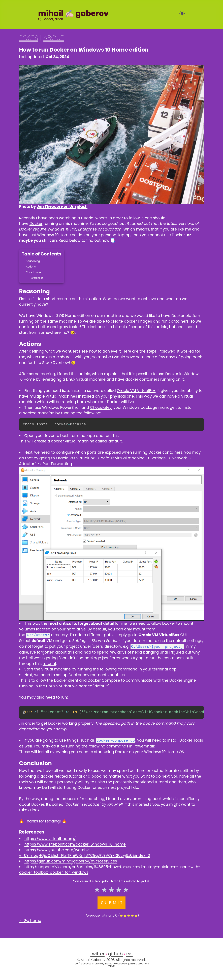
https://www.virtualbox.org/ (50, 838)
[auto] (182, 13)
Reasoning (33, 261)
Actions (31, 267)
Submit (113, 902)
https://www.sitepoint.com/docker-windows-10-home (75, 844)
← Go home (30, 920)
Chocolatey (101, 407)
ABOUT (54, 38)
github (115, 953)
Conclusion (33, 272)
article (84, 374)
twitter (97, 953)
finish (100, 781)
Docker (36, 223)
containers (174, 658)
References (37, 278)
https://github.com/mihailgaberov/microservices (71, 861)
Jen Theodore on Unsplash (62, 206)
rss (130, 953)
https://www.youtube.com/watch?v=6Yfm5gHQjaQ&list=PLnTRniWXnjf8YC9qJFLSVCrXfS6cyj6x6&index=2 (85, 852)
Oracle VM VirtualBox (136, 391)
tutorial (49, 663)
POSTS (29, 38)
